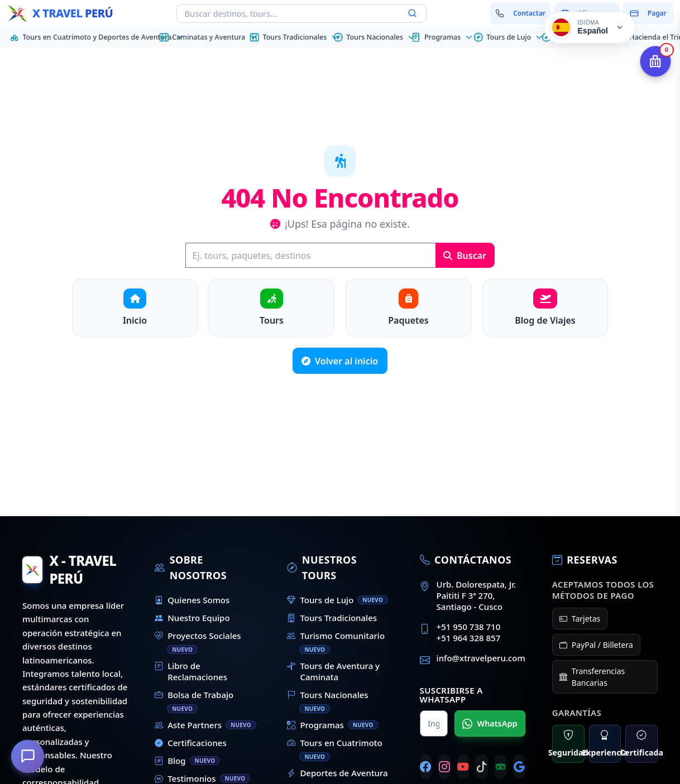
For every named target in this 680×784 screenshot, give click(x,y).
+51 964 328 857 (469, 638)
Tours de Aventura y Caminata (333, 671)
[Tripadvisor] (501, 767)
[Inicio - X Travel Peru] (60, 13)
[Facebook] (426, 767)
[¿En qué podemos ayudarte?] (28, 756)
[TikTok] (482, 767)
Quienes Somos (192, 600)
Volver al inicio (340, 361)
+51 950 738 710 (469, 627)
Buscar (465, 256)
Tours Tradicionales (332, 618)
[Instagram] (444, 767)
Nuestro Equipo (192, 618)
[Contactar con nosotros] (521, 13)
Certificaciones (191, 743)
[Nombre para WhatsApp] (434, 723)
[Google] (519, 767)
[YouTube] (463, 767)
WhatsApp (490, 724)
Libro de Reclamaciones (191, 671)
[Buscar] (310, 255)
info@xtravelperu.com (481, 658)
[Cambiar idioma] (590, 27)
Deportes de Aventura (337, 773)
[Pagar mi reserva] (648, 13)
